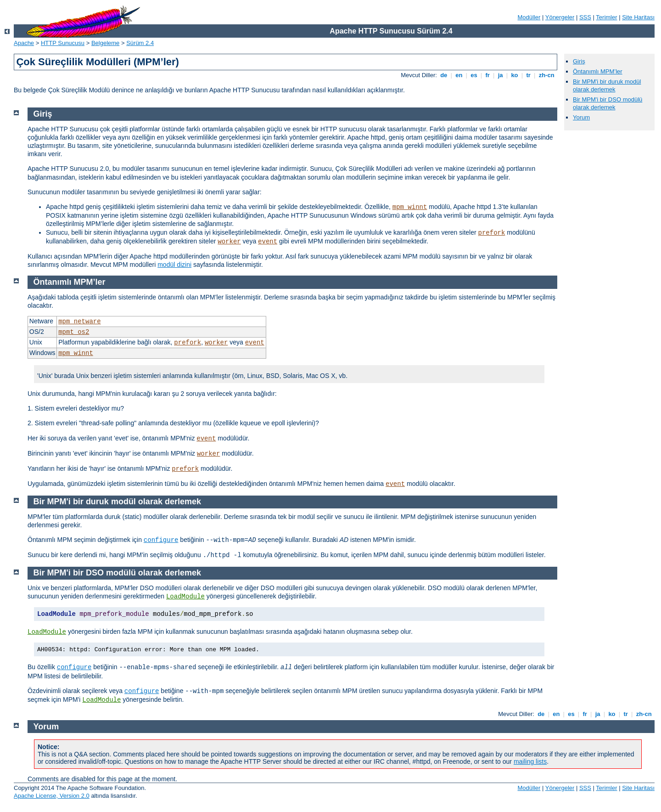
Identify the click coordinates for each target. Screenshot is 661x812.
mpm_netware (79, 321)
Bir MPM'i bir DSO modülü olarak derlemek (608, 103)
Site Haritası (638, 17)
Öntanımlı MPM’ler (598, 71)
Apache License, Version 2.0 (52, 796)
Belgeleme (105, 43)
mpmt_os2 (74, 332)
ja (500, 75)
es (474, 75)
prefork (492, 233)
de (444, 75)
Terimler (606, 17)
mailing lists (530, 761)
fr (488, 75)
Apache (24, 43)
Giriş (579, 61)
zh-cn (546, 75)
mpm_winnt (410, 207)
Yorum (581, 117)
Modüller (529, 17)
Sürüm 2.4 (140, 43)
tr (529, 75)
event (268, 242)
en (459, 75)
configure (161, 540)
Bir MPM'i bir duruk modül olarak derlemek (607, 85)
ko (515, 75)
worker (229, 242)
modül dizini (174, 265)
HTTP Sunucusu (63, 43)
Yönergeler (560, 17)
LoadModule (185, 597)
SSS (585, 17)
